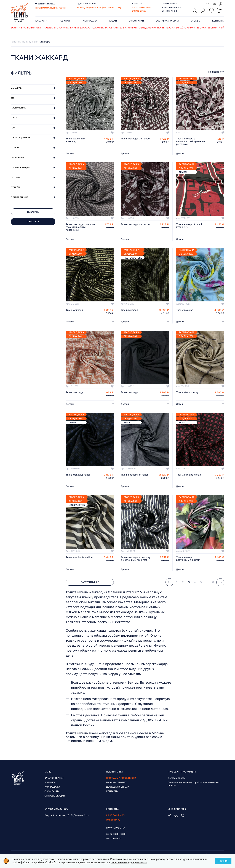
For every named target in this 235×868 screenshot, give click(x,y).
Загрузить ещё (90, 589)
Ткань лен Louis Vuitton (80, 561)
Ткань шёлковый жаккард (76, 140)
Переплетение (19, 197)
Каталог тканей (54, 785)
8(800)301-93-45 (185, 28)
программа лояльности (50, 8)
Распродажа (90, 21)
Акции (113, 21)
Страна (15, 148)
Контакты (218, 21)
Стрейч (15, 187)
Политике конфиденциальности (129, 862)
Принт (15, 118)
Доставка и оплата (167, 21)
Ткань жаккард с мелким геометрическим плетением (76, 229)
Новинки (64, 21)
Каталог (41, 21)
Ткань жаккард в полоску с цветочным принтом (134, 564)
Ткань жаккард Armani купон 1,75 (190, 226)
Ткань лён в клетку (188, 396)
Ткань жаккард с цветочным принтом (189, 562)
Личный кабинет (116, 789)
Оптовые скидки (55, 802)
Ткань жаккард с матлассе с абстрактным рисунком (191, 142)
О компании (136, 21)
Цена (16, 88)
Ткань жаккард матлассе (130, 140)
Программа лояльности (121, 785)
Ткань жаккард (75, 314)
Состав (15, 177)
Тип (13, 98)
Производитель (21, 138)
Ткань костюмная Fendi (135, 478)
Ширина (17, 157)
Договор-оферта (177, 785)
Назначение (18, 108)
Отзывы (196, 21)
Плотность (20, 167)
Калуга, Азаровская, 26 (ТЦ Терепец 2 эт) (99, 8)
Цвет (14, 128)
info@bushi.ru (139, 11)
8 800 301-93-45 (141, 8)
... (207, 589)
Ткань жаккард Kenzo (79, 478)
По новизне (215, 72)
